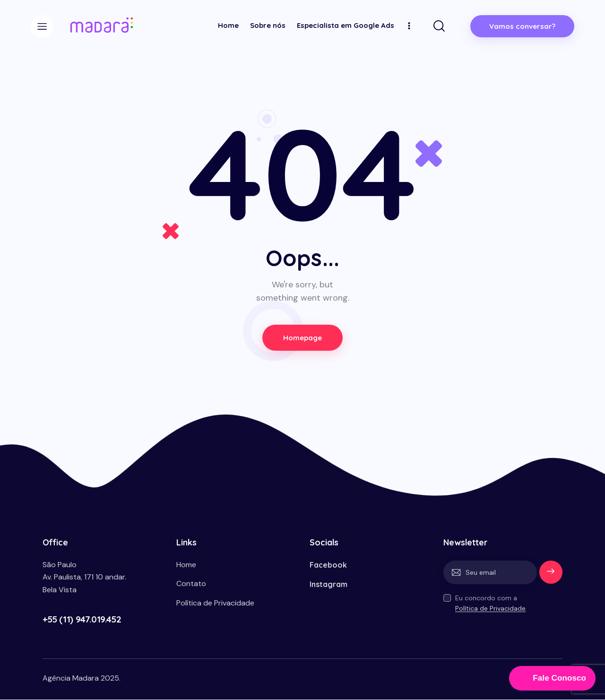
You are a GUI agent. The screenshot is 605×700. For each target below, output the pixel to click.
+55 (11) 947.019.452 (82, 619)
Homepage (303, 338)
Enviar (551, 573)
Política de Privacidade (490, 609)
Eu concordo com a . (491, 604)
